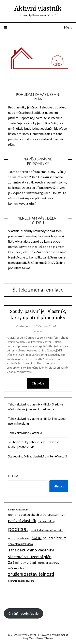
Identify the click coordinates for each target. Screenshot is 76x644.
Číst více (38, 383)
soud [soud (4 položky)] (37, 537)
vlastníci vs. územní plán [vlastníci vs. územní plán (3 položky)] (30, 557)
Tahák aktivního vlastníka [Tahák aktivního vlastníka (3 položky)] (31, 550)
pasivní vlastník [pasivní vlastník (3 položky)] (22, 520)
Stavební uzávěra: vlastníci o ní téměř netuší (37, 456)
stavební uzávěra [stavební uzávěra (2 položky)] (21, 544)
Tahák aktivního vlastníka (25, 433)
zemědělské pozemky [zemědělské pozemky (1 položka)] (48, 563)
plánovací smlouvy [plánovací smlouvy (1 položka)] (47, 521)
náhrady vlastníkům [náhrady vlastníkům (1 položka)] (18, 510)
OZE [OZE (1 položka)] (63, 515)
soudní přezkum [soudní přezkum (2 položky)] (55, 538)
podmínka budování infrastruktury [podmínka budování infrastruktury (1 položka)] (47, 530)
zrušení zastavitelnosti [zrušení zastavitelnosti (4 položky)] (31, 574)
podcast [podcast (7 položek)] (18, 529)
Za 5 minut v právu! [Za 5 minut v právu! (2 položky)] (22, 562)
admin (38, 331)
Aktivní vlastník (38, 8)
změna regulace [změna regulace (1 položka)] (16, 568)
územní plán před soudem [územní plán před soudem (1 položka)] (21, 581)
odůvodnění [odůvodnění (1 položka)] (53, 515)
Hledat (14, 476)
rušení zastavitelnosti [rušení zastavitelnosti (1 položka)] (19, 538)
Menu (68, 27)
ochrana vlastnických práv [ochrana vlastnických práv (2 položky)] (27, 514)
